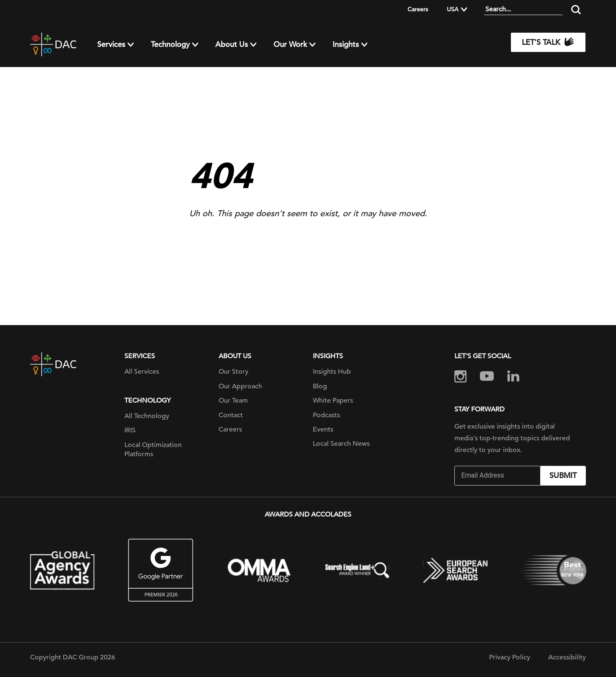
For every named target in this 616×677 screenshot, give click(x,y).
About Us (232, 44)
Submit (563, 475)
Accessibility (567, 657)
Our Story (233, 372)
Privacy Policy (510, 657)
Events (323, 429)
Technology (170, 44)
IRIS (130, 430)
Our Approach (240, 386)
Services (111, 44)
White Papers (333, 401)
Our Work (290, 44)
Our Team (233, 401)
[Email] (498, 476)
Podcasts (326, 415)
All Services (142, 372)
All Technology (147, 416)
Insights (346, 44)
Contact (231, 415)
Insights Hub (332, 372)
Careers (418, 9)
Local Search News (341, 444)
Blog (320, 386)
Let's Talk (548, 42)
